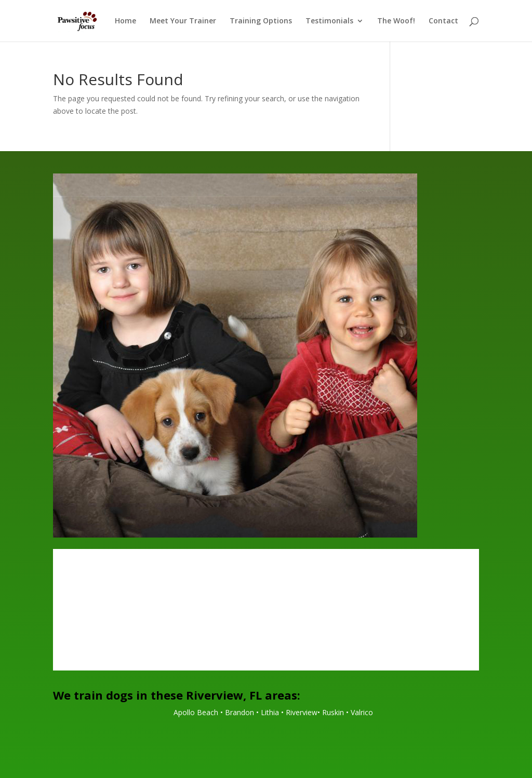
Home (125, 21)
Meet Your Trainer (183, 21)
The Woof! (396, 21)
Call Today (266, 636)
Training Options (261, 21)
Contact (443, 21)
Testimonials (329, 21)
